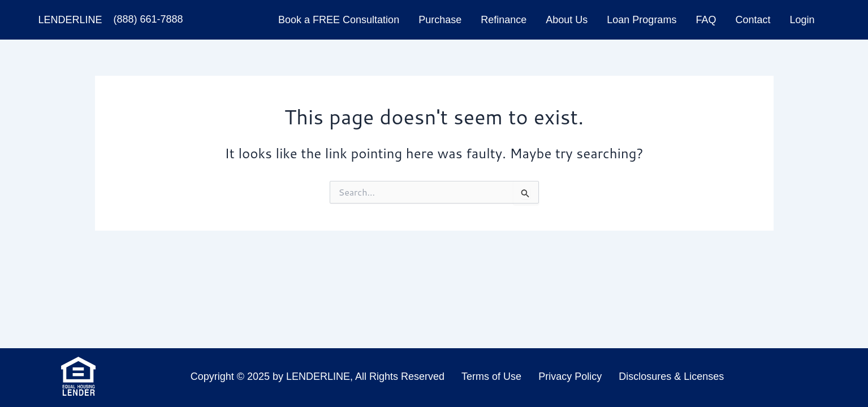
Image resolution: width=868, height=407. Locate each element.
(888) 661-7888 (148, 19)
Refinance (504, 20)
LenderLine (70, 20)
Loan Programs (642, 20)
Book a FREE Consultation (339, 20)
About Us (567, 20)
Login (802, 20)
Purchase (440, 20)
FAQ (706, 20)
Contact (753, 20)
